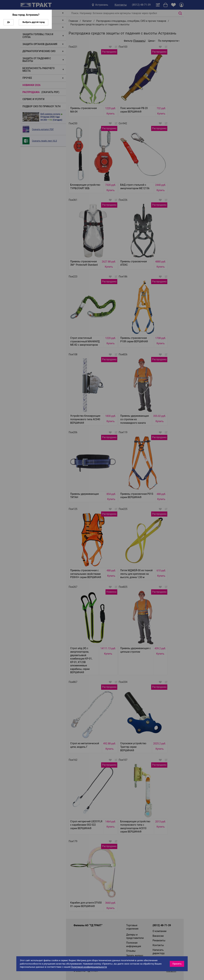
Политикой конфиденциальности (89, 967)
